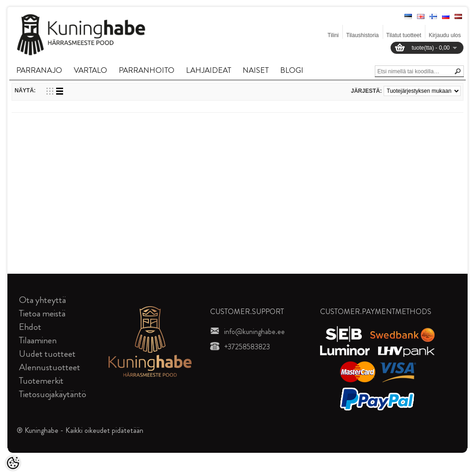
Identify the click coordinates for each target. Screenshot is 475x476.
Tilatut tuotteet (404, 35)
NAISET (256, 70)
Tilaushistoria (362, 35)
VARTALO (90, 70)
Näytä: (25, 90)
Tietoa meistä (42, 313)
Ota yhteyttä (42, 300)
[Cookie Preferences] (13, 463)
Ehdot (30, 327)
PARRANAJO (39, 70)
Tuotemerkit (41, 381)
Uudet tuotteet (47, 354)
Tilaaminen (38, 340)
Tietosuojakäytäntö (53, 394)
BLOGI (292, 70)
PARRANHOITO (147, 70)
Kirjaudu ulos (445, 35)
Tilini (333, 35)
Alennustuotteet (50, 367)
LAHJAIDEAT (209, 70)
